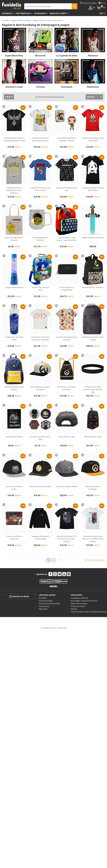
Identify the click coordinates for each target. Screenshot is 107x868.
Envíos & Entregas (46, 601)
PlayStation (93, 87)
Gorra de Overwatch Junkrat (40, 486)
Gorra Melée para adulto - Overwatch (40, 388)
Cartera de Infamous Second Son (14, 538)
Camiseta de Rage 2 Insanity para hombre (93, 189)
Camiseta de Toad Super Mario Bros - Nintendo (40, 338)
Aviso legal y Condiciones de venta (84, 601)
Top (101, 13)
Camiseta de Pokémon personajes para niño (40, 139)
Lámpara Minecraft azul (14, 287)
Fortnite (40, 87)
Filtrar (8, 97)
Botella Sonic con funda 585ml (14, 338)
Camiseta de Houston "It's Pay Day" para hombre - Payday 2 (67, 539)
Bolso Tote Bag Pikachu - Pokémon (14, 239)
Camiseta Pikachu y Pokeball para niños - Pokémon (14, 190)
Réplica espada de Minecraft (93, 238)
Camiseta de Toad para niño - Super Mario (93, 139)
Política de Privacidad (79, 604)
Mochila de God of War (93, 437)
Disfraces (7, 13)
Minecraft (40, 56)
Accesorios (40, 13)
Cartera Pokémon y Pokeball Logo (67, 289)
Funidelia (6, 20)
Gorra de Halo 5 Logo (67, 437)
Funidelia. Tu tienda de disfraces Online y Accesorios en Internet (11, 6)
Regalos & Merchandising (21, 20)
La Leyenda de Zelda (67, 56)
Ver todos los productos (95, 560)
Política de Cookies (78, 606)
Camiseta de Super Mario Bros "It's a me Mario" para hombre (93, 539)
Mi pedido (43, 598)
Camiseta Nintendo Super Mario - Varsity (40, 189)
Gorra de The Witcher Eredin (14, 488)
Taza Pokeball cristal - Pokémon (40, 239)
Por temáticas (23, 13)
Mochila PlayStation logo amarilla (14, 388)
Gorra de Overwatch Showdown (93, 488)
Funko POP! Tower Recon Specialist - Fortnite (67, 139)
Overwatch (67, 87)
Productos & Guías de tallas (50, 604)
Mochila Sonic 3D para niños (40, 289)
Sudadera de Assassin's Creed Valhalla (40, 538)
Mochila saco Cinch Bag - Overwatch (67, 388)
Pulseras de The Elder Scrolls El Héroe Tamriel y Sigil (93, 389)
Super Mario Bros (14, 56)
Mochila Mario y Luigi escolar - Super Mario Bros (67, 239)
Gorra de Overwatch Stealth (67, 486)
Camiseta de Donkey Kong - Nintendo (67, 338)
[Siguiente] (59, 560)
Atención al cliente (19, 596)
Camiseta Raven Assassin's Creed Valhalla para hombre (14, 139)
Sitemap (74, 609)
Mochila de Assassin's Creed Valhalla (93, 338)
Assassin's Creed (14, 87)
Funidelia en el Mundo (79, 598)
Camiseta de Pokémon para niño (67, 189)
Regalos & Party (58, 13)
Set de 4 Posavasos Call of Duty (40, 438)
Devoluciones (44, 606)
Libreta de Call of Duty (14, 437)
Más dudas (43, 609)
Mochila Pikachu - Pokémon (93, 287)
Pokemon (93, 56)
